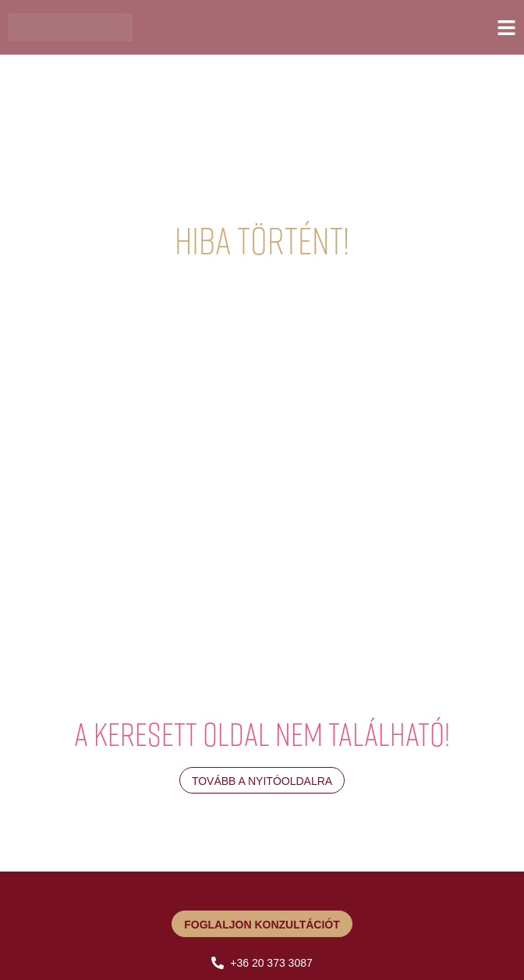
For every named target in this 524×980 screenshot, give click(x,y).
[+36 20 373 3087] (218, 963)
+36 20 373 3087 (271, 963)
